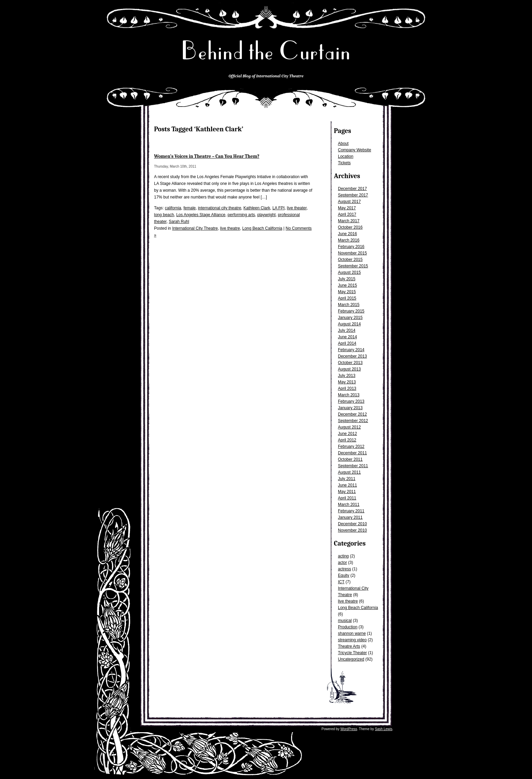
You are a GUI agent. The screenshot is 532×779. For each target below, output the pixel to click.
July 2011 (347, 479)
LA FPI (279, 208)
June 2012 (347, 434)
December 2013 (352, 356)
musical (345, 621)
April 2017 (347, 214)
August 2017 (349, 202)
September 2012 (353, 421)
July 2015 (347, 279)
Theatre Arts (349, 646)
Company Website (355, 150)
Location (346, 156)
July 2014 (347, 330)
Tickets (344, 163)
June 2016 (347, 234)
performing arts (241, 215)
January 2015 (350, 318)
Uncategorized (351, 659)
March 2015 (349, 305)
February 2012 (351, 446)
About (343, 144)
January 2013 (350, 408)
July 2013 (347, 376)
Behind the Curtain (266, 51)
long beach (164, 215)
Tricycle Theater (352, 653)
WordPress (349, 729)
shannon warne (352, 633)
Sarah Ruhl (179, 222)
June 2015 (347, 285)
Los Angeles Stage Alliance (201, 215)
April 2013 (347, 388)
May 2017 (347, 208)
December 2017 (352, 189)
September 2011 (353, 466)
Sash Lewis (384, 729)
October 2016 (350, 227)
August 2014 (349, 324)
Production (348, 627)
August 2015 (349, 272)
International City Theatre (195, 228)
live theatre (348, 601)
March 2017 (349, 221)
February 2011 (351, 511)
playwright (266, 215)
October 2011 (350, 459)
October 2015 (350, 260)
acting (343, 556)
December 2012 (352, 414)
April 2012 (347, 440)
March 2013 (349, 395)
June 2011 (347, 485)
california (173, 208)
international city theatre (219, 208)
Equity (344, 575)
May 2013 (347, 382)
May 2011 (347, 492)
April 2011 (347, 498)
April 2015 (347, 298)
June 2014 (347, 337)
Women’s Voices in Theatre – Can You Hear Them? (207, 156)
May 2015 (347, 292)
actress (345, 569)
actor (343, 563)
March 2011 (349, 505)
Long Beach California (358, 608)
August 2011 (349, 472)
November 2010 (352, 530)
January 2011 (350, 517)
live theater (297, 208)
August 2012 (349, 427)
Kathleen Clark (257, 208)
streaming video (352, 640)
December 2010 (352, 524)
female (190, 208)
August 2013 (349, 369)
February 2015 (351, 311)
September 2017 (353, 195)
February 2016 (351, 247)
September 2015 (353, 266)
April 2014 (347, 343)
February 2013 (351, 401)
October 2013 (350, 363)
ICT (341, 582)
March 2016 (349, 240)
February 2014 (351, 350)
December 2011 (352, 453)
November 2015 (352, 253)
